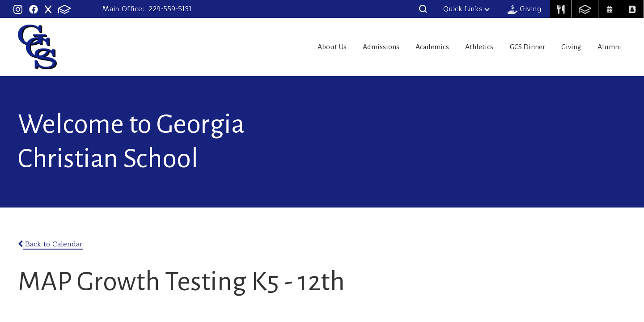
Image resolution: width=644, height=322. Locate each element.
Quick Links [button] (466, 9)
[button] (423, 9)
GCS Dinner (517, 47)
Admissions (352, 47)
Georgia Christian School (37, 47)
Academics (410, 47)
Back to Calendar (50, 244)
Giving (566, 47)
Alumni (610, 47)
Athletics (462, 47)
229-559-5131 (170, 9)
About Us (297, 47)
